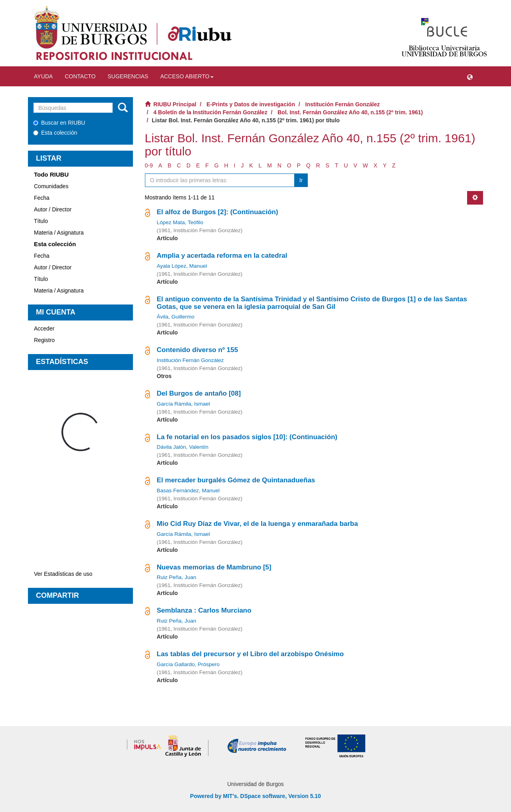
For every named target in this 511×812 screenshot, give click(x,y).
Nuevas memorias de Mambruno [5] (214, 567)
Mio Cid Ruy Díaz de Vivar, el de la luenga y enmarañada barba (257, 524)
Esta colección (55, 133)
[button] (470, 76)
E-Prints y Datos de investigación (251, 104)
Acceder (44, 328)
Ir (301, 180)
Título (41, 221)
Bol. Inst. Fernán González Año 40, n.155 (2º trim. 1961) (350, 112)
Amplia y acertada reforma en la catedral (222, 256)
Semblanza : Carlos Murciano (204, 610)
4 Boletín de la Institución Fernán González (210, 112)
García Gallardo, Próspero (188, 664)
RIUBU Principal (175, 104)
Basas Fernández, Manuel (188, 491)
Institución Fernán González (343, 104)
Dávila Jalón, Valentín (183, 447)
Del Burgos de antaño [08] (199, 393)
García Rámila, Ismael (184, 404)
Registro (44, 340)
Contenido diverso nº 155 (198, 350)
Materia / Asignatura (59, 233)
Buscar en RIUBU (59, 123)
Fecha (42, 198)
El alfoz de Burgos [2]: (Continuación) (218, 212)
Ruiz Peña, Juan (177, 577)
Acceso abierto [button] (187, 76)
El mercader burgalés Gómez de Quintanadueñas (236, 480)
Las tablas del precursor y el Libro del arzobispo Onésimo (251, 654)
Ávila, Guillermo (176, 317)
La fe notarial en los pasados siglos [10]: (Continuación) (247, 437)
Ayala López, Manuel (182, 266)
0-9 (149, 165)
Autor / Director (53, 209)
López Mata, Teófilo (180, 222)
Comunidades (51, 186)
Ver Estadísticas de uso (63, 574)
